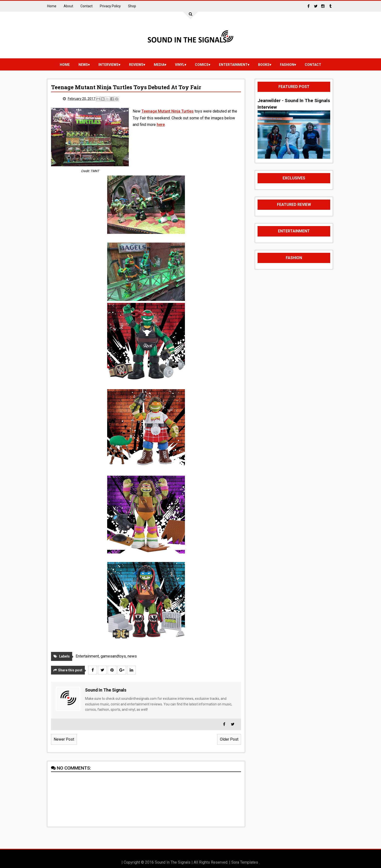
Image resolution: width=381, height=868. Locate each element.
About (68, 6)
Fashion (287, 65)
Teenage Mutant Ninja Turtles (168, 111)
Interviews (108, 65)
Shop (132, 6)
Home (52, 6)
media (159, 65)
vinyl (180, 65)
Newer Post (64, 739)
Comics (202, 65)
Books (264, 65)
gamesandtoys (113, 656)
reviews (136, 65)
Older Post (229, 739)
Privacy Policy (110, 6)
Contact (87, 6)
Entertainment (233, 65)
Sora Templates (245, 862)
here (161, 125)
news (83, 65)
